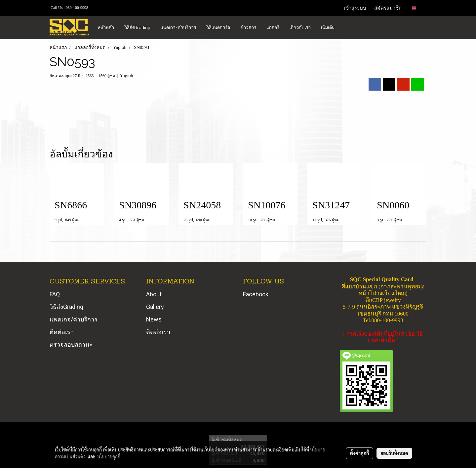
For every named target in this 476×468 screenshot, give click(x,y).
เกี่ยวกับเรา (300, 27)
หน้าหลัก (106, 27)
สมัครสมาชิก (388, 8)
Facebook (256, 294)
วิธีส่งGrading (137, 27)
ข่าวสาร (248, 27)
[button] (345, 27)
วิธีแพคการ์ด (218, 27)
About (154, 294)
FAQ (55, 294)
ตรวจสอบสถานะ (71, 344)
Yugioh (126, 76)
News (154, 319)
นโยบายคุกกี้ (109, 456)
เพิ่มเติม (328, 27)
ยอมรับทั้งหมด (394, 453)
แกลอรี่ (273, 27)
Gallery (155, 307)
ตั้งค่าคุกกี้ (359, 453)
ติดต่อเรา (62, 332)
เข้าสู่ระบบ (355, 8)
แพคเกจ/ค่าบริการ (178, 27)
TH (417, 8)
